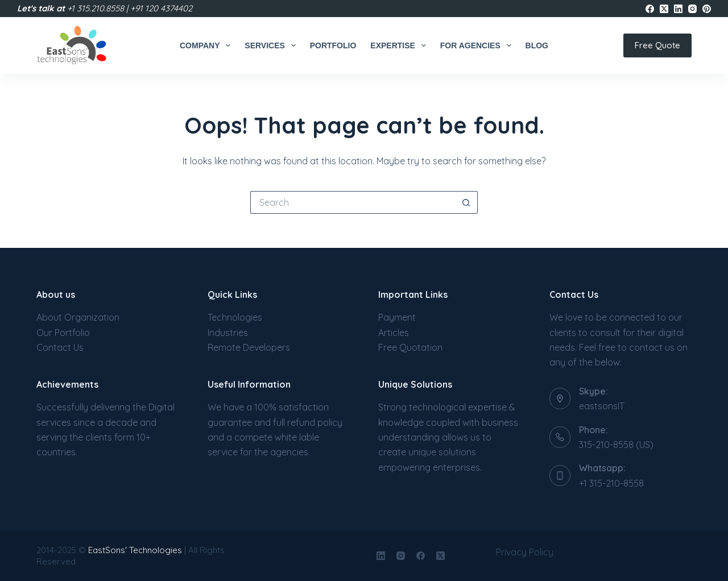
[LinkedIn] (678, 9)
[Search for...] (353, 202)
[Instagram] (692, 9)
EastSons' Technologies (135, 550)
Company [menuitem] (207, 45)
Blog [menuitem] (537, 45)
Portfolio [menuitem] (333, 45)
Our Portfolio (63, 333)
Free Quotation (410, 347)
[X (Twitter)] (664, 9)
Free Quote (657, 45)
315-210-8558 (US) (616, 445)
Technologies (235, 317)
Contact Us (60, 347)
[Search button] (466, 202)
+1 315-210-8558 (611, 483)
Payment (397, 317)
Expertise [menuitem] (400, 45)
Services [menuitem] (272, 45)
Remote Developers (249, 347)
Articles (394, 333)
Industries (228, 333)
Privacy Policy (525, 552)
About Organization (78, 317)
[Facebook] (650, 9)
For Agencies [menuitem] (478, 45)
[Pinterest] (707, 9)
